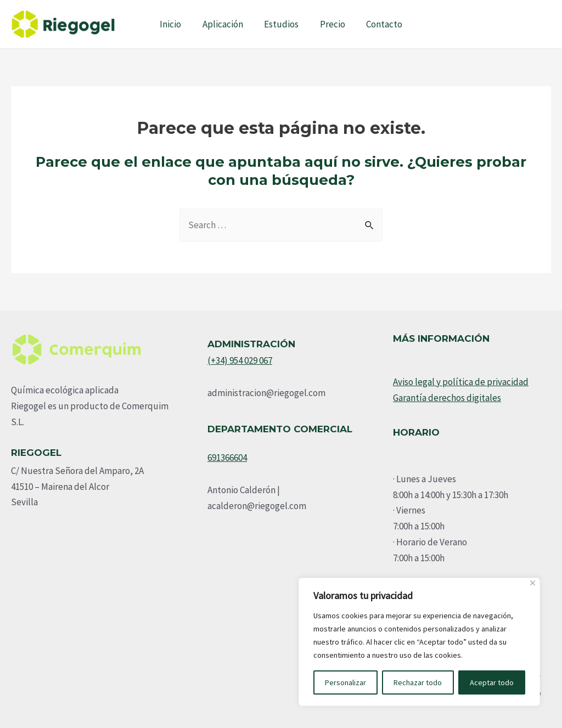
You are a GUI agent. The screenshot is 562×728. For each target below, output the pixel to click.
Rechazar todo (418, 682)
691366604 (227, 458)
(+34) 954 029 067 (240, 360)
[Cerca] (533, 583)
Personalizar (345, 682)
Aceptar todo (492, 682)
